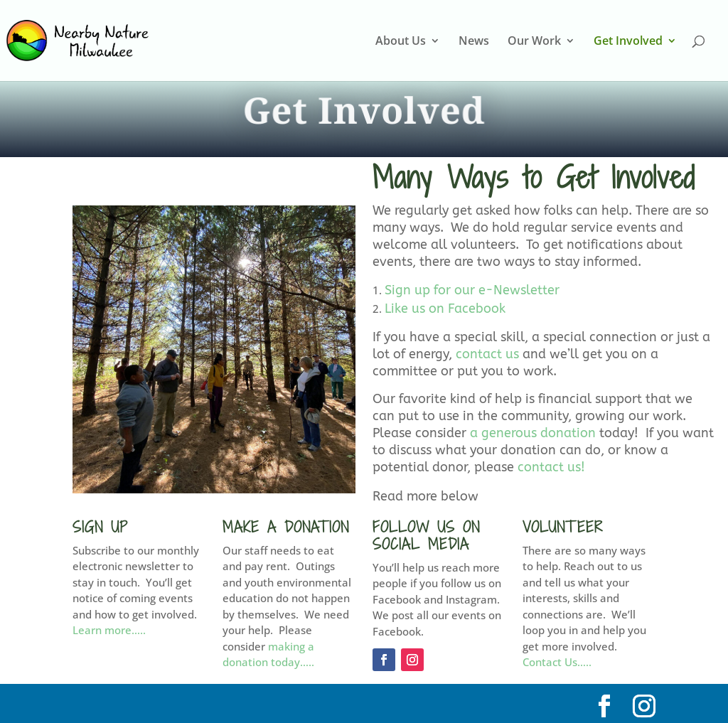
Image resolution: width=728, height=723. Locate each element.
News (474, 42)
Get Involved (628, 42)
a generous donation (533, 433)
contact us (487, 354)
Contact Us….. (557, 662)
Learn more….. (109, 630)
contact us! (551, 467)
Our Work (534, 42)
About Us (401, 42)
